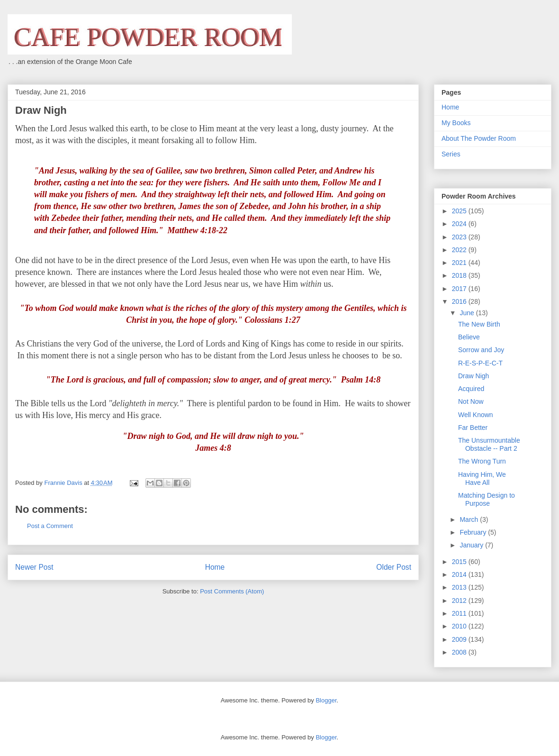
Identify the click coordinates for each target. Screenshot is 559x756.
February (474, 532)
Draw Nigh (473, 376)
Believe (469, 337)
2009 (460, 639)
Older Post (394, 567)
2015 (460, 562)
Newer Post (34, 567)
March (470, 519)
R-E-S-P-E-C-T (480, 363)
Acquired (471, 389)
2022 (460, 250)
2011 (460, 613)
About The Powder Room (479, 138)
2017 (460, 289)
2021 (460, 263)
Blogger (326, 700)
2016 (460, 301)
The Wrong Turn (482, 461)
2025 (460, 211)
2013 (460, 587)
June (468, 313)
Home (215, 567)
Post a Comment (50, 526)
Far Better (473, 428)
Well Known (476, 415)
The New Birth (479, 324)
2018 (460, 275)
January (472, 545)
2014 (460, 574)
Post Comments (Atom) (232, 591)
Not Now (471, 401)
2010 (460, 626)
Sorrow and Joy (481, 350)
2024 (460, 224)
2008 (460, 652)
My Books (456, 123)
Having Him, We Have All (482, 478)
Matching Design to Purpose (487, 499)
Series (451, 154)
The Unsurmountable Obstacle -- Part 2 (489, 444)
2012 (460, 601)
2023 (460, 237)
